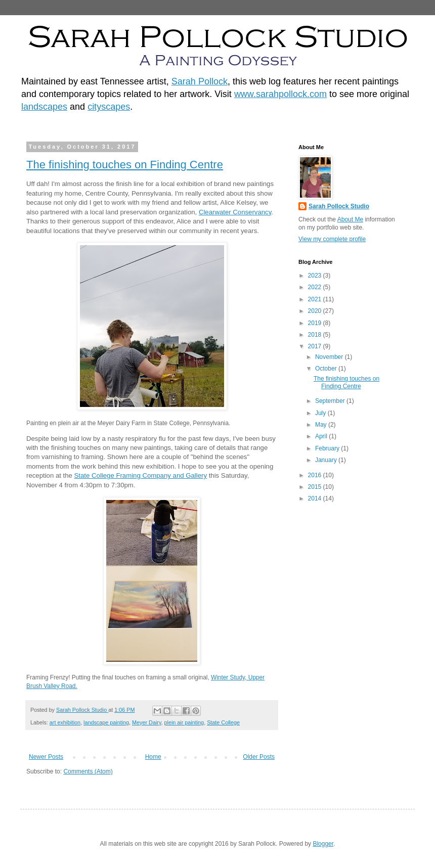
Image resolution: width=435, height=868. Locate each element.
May (322, 425)
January (327, 460)
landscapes (44, 107)
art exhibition (65, 722)
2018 (316, 335)
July (321, 413)
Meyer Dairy (146, 722)
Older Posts (259, 757)
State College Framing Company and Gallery (141, 475)
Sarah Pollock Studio (339, 206)
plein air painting (184, 722)
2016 (316, 475)
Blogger (323, 844)
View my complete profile (332, 239)
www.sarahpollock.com (280, 94)
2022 (316, 287)
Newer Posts (46, 757)
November (330, 357)
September (331, 401)
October (327, 369)
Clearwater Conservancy (235, 212)
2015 (316, 487)
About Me (350, 219)
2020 (316, 311)
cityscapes (109, 107)
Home (153, 757)
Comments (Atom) (88, 771)
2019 (316, 323)
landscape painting (106, 722)
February (328, 448)
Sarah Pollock (200, 81)
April (322, 436)
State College (223, 722)
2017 (316, 346)
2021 (316, 299)
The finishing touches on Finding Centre (125, 165)
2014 (316, 498)
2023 (316, 276)
